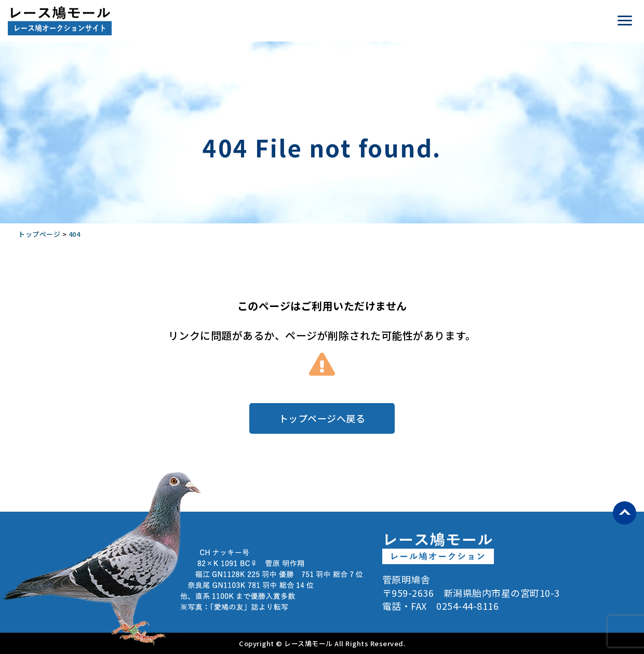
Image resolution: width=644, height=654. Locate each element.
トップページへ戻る (322, 418)
